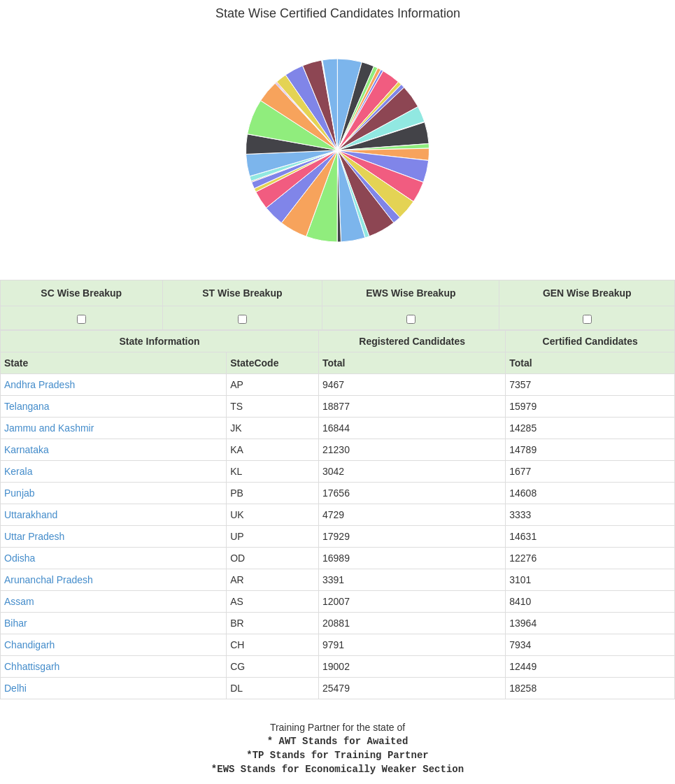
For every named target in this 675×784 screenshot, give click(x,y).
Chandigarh (29, 645)
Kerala (18, 471)
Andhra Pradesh (40, 385)
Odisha (20, 558)
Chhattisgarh (32, 667)
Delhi (15, 688)
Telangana (27, 406)
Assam (19, 601)
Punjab (20, 493)
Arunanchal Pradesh (49, 580)
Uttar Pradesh (34, 536)
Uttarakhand (31, 515)
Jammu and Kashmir (49, 428)
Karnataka (27, 450)
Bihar (16, 623)
